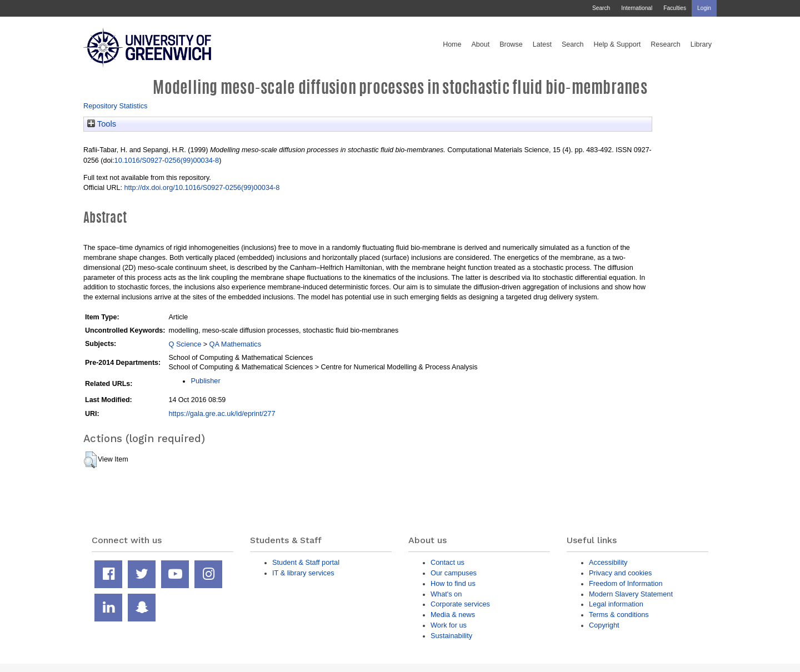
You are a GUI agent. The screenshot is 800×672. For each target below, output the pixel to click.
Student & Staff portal (306, 562)
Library (701, 44)
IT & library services (303, 573)
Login (704, 8)
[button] (90, 460)
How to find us (453, 583)
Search (601, 8)
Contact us (447, 562)
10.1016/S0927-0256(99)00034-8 (167, 160)
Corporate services (460, 604)
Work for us (449, 625)
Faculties (675, 8)
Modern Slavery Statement (631, 594)
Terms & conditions (619, 615)
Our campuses (454, 573)
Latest (542, 44)
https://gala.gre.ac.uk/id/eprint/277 (222, 413)
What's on (446, 594)
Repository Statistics (116, 106)
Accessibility (608, 562)
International (637, 8)
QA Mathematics (236, 344)
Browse (511, 44)
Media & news (453, 615)
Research (666, 44)
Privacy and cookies (620, 573)
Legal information (616, 604)
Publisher (205, 381)
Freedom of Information (626, 583)
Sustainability (451, 636)
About (480, 44)
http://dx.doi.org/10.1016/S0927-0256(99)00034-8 (202, 187)
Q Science (185, 344)
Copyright (604, 625)
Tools (102, 124)
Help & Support (617, 44)
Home (452, 44)
